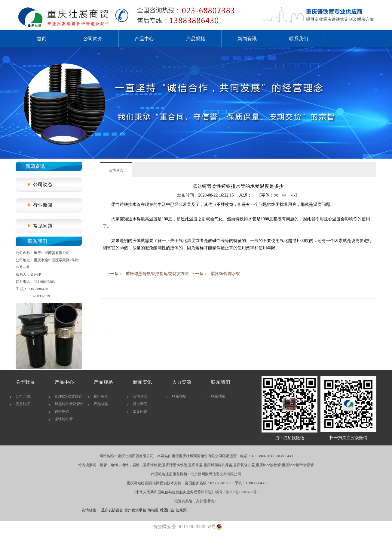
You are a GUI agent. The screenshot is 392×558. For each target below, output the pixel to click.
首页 (41, 39)
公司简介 (93, 39)
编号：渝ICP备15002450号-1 (238, 492)
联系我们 (299, 39)
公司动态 (43, 184)
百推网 (154, 483)
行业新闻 (43, 205)
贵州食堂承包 (135, 510)
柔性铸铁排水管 (225, 274)
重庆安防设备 (112, 510)
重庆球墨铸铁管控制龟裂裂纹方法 (157, 274)
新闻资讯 (247, 39)
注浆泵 (181, 510)
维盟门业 (167, 510)
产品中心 (144, 39)
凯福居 (153, 510)
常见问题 (43, 226)
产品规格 (196, 39)
